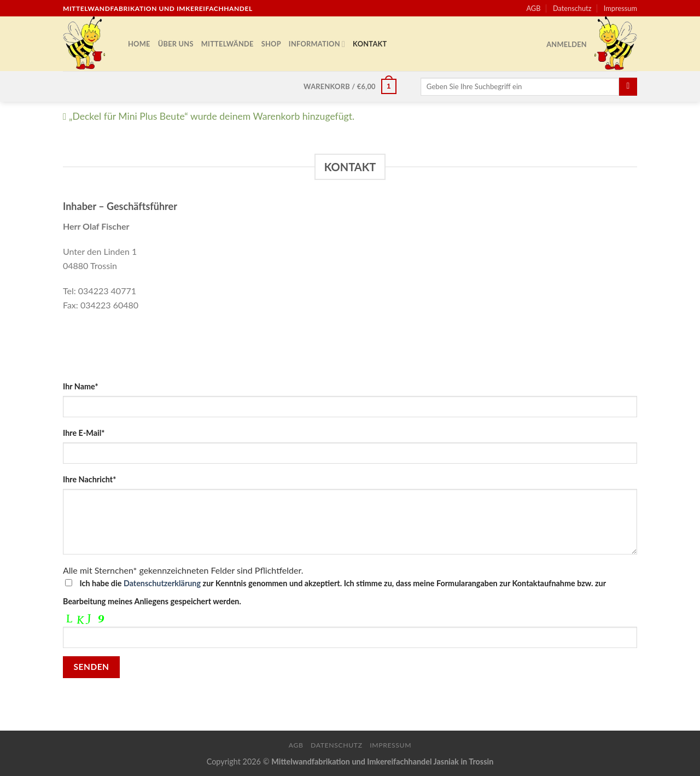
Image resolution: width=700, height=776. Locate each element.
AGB (533, 8)
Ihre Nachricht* (89, 479)
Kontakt (370, 44)
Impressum (620, 8)
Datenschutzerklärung (162, 583)
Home (139, 44)
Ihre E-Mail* (84, 433)
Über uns (176, 44)
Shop (271, 44)
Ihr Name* (81, 386)
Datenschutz (572, 8)
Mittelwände (227, 44)
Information (317, 44)
